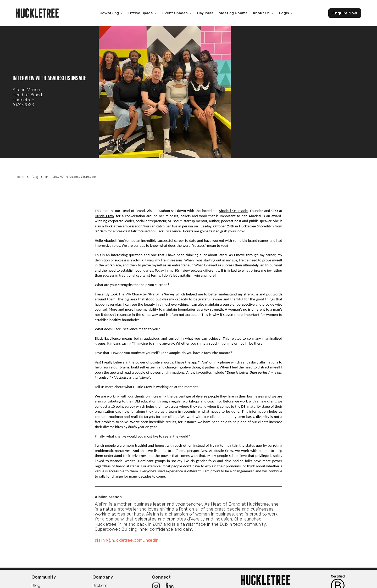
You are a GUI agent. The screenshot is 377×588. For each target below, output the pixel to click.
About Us (263, 13)
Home (20, 177)
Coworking (111, 13)
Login (286, 13)
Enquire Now (345, 13)
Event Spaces (177, 13)
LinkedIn (150, 540)
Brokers (100, 585)
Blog (35, 177)
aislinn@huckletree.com (119, 540)
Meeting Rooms (233, 13)
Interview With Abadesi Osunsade (71, 177)
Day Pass (205, 13)
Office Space (143, 13)
